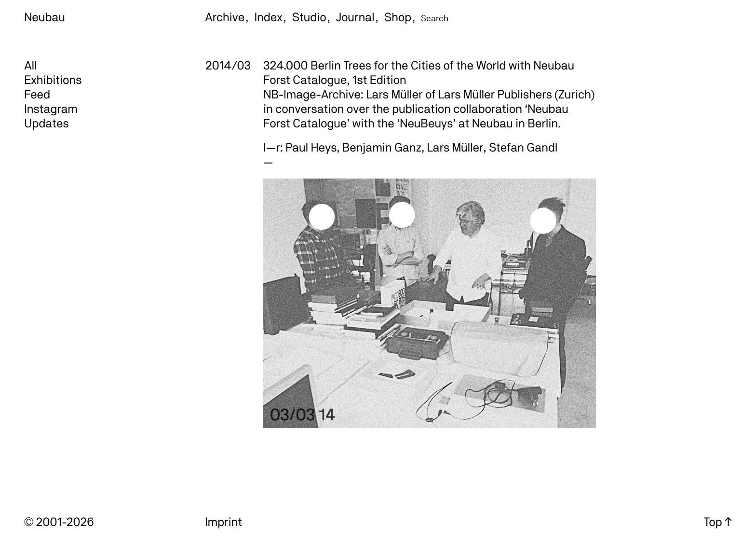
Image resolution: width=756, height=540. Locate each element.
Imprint (223, 522)
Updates (47, 123)
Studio (309, 17)
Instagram (51, 109)
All (31, 65)
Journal (355, 17)
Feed (37, 94)
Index (269, 17)
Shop (398, 17)
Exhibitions (53, 80)
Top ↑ (718, 522)
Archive (225, 17)
